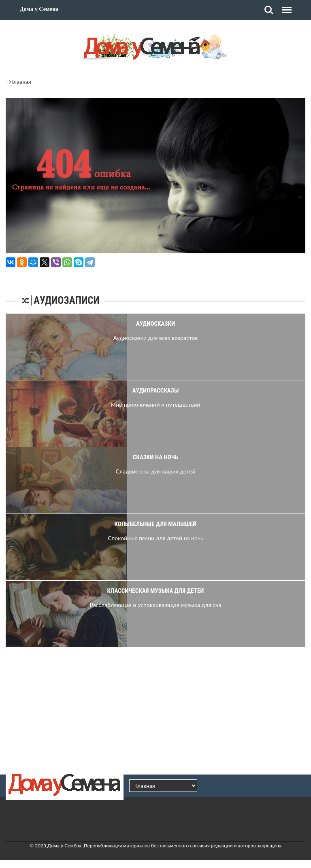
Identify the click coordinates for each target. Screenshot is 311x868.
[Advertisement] (155, 710)
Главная (21, 82)
